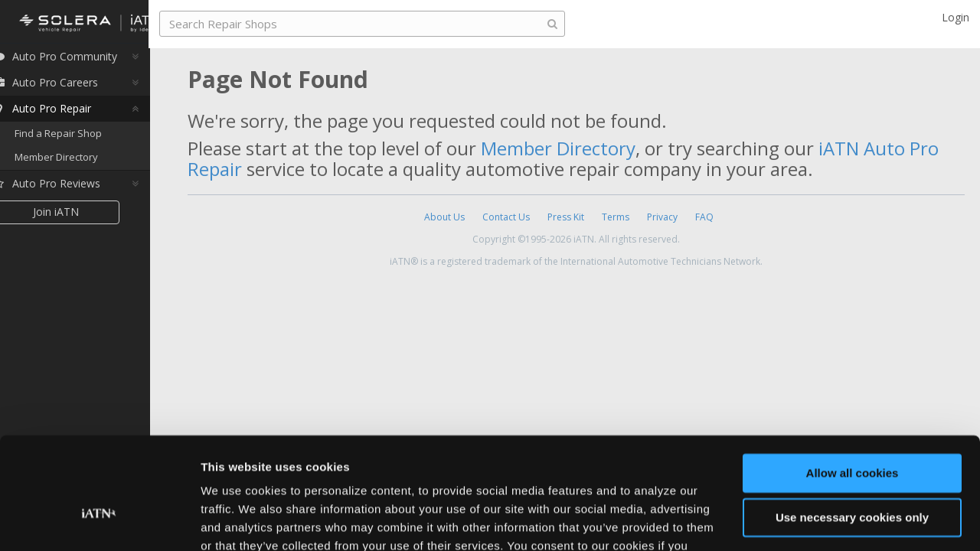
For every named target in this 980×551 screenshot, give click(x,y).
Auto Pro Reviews (69, 189)
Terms (616, 217)
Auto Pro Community (77, 61)
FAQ (704, 217)
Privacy (662, 217)
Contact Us (506, 217)
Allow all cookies (853, 388)
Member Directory (78, 162)
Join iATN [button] (78, 217)
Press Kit (566, 217)
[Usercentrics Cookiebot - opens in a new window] (99, 521)
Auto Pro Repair (64, 113)
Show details (236, 521)
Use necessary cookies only (852, 432)
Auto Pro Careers (67, 87)
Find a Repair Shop (80, 138)
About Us (444, 217)
